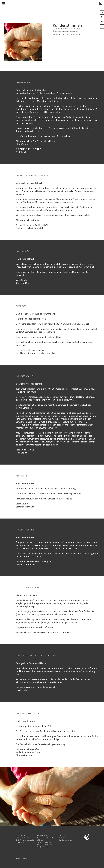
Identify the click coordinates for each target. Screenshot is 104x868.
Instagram (62, 838)
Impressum (19, 858)
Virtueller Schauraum (65, 840)
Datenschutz (25, 858)
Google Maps (20, 842)
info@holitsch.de (43, 847)
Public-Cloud (63, 835)
